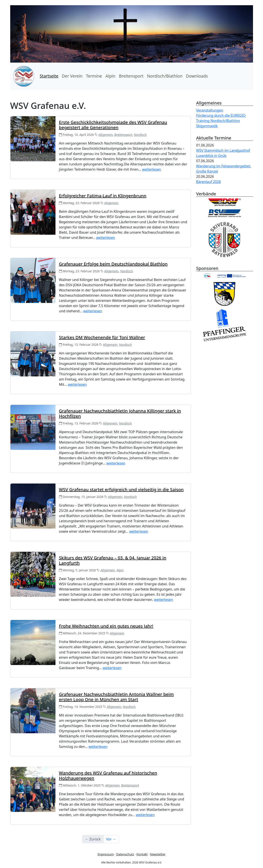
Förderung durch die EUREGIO (221, 115)
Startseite (49, 76)
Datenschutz (125, 854)
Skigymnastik (207, 126)
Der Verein (72, 76)
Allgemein (106, 135)
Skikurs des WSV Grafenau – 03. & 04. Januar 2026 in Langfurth (113, 560)
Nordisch (140, 135)
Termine (94, 76)
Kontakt (142, 854)
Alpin (111, 76)
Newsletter (158, 854)
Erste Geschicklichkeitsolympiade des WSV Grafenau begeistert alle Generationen (113, 125)
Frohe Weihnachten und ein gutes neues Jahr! (106, 626)
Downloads (197, 76)
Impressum (106, 854)
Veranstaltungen (210, 110)
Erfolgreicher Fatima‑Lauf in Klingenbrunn (103, 196)
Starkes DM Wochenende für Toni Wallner (102, 337)
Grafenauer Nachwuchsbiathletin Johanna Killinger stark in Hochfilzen (120, 413)
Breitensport (131, 76)
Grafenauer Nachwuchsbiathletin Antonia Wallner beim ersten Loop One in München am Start (116, 697)
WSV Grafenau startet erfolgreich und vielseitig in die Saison (121, 490)
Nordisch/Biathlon (165, 76)
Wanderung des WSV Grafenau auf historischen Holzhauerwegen (108, 776)
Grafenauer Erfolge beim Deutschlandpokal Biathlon (113, 264)
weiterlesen (152, 169)
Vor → (111, 839)
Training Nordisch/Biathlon (218, 121)
